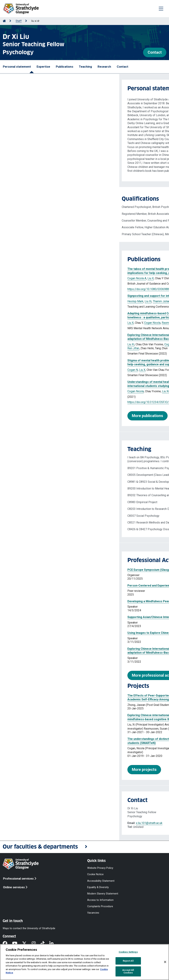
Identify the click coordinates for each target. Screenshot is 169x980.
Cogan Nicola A (18, 278)
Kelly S (74, 323)
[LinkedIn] (54, 944)
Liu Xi (29, 301)
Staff (19, 21)
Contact (155, 52)
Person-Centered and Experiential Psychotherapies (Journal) (49, 586)
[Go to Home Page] (4, 21)
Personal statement (17, 67)
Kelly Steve (58, 391)
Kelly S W (62, 370)
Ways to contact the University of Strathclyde (29, 928)
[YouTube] (17, 944)
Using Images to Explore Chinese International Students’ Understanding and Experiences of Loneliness (77, 633)
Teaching (85, 67)
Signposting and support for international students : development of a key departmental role (70, 296)
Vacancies (93, 913)
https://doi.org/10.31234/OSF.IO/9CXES (33, 402)
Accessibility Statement (101, 881)
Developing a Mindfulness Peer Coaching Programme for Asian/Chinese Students (64, 601)
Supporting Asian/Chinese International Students (41, 617)
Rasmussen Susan (74, 344)
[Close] (165, 962)
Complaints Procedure (100, 906)
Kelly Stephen (111, 344)
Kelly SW (63, 278)
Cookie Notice (95, 874)
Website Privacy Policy (100, 868)
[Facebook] (7, 944)
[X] (27, 944)
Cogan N (13, 370)
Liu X (31, 278)
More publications (28, 416)
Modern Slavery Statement (103, 893)
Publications (65, 67)
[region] (84, 962)
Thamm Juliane (43, 301)
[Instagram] (36, 944)
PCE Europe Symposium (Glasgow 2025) (35, 570)
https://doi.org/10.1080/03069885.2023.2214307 (39, 289)
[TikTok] (45, 944)
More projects (25, 770)
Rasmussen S (51, 323)
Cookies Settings (128, 952)
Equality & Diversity (98, 887)
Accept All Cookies (128, 971)
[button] (84, 847)
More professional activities (37, 675)
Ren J (118, 323)
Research (104, 67)
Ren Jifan (14, 348)
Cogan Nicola (33, 323)
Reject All (128, 961)
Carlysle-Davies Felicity (68, 301)
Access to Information (100, 900)
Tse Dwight (94, 344)
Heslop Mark (16, 301)
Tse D (65, 323)
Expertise (43, 67)
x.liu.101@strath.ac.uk (30, 823)
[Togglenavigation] (161, 9)
